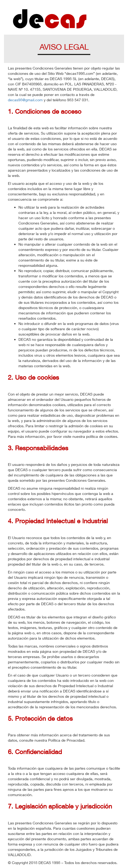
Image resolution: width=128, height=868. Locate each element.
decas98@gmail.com (25, 100)
